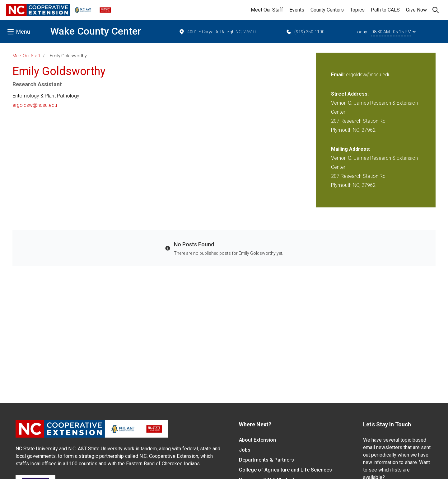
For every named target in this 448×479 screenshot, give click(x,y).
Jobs (245, 450)
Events (297, 10)
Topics (357, 10)
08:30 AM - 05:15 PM (394, 32)
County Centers (327, 10)
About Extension (257, 440)
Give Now (416, 10)
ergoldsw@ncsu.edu (35, 105)
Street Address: (350, 94)
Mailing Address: (351, 149)
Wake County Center (96, 31)
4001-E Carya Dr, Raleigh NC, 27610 (217, 32)
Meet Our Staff (267, 10)
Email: (338, 75)
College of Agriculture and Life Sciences (285, 470)
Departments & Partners (266, 460)
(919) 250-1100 (305, 32)
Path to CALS (385, 10)
